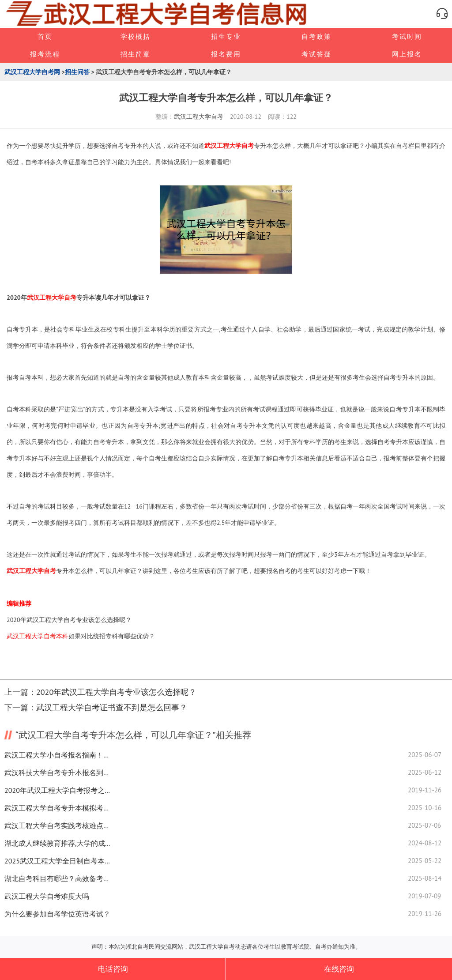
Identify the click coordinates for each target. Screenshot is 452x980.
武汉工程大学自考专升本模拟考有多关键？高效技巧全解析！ (57, 808)
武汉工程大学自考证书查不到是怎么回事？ (112, 707)
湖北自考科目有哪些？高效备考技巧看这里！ (57, 878)
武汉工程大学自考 (199, 117)
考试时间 (407, 36)
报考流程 (45, 54)
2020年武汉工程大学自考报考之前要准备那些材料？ (57, 790)
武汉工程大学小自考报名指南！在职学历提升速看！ (57, 755)
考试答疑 (316, 54)
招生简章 (136, 54)
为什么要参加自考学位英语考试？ (57, 914)
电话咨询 (113, 969)
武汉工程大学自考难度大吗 (47, 896)
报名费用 (226, 54)
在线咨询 (339, 969)
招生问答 (77, 72)
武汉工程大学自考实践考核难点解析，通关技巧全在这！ (57, 825)
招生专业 (226, 36)
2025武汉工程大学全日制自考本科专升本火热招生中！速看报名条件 (57, 861)
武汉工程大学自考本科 (38, 636)
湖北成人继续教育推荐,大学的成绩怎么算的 (57, 843)
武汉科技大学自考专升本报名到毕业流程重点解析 (57, 773)
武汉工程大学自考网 (32, 72)
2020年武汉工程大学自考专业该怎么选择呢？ (69, 620)
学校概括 (136, 36)
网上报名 (407, 54)
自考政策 (316, 36)
